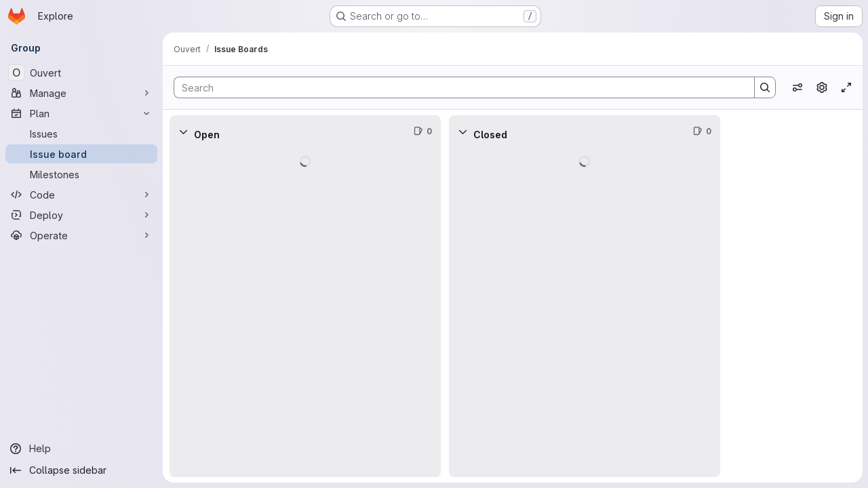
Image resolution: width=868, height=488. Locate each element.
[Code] (81, 195)
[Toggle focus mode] (846, 87)
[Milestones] (81, 174)
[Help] (81, 449)
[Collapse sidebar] (81, 470)
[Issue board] (81, 154)
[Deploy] (81, 215)
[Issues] (81, 134)
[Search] (457, 87)
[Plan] (81, 113)
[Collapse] (183, 131)
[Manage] (81, 93)
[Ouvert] (81, 73)
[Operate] (81, 235)
